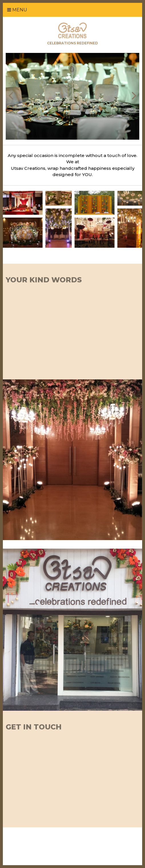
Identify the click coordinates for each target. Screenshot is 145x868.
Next (134, 96)
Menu (17, 10)
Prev (11, 96)
